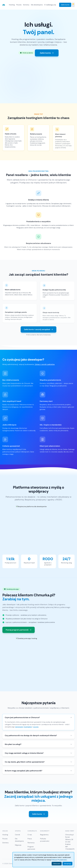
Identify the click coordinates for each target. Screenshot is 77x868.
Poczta (19, 5)
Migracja (18, 845)
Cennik (17, 835)
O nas (46, 5)
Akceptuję (67, 864)
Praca (30, 839)
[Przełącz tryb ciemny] (73, 5)
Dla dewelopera (37, 5)
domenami (19, 727)
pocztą (36, 727)
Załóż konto (65, 5)
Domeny (26, 5)
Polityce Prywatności (59, 860)
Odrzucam (57, 864)
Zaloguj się (52, 5)
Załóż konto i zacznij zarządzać (38, 329)
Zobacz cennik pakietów (45, 367)
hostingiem (28, 727)
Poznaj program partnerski (19, 632)
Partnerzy (31, 843)
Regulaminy (44, 835)
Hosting (12, 5)
